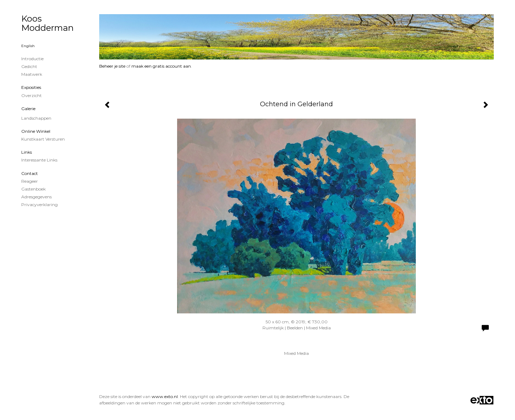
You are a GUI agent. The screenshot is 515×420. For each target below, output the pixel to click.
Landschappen (36, 118)
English (28, 46)
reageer (30, 181)
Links (27, 152)
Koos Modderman (47, 23)
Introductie (32, 59)
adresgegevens (36, 197)
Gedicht (29, 66)
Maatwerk (32, 74)
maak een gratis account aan (161, 66)
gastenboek (33, 189)
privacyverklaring (39, 205)
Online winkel (36, 131)
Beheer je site (112, 66)
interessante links (39, 160)
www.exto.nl (165, 396)
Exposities (31, 87)
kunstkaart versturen (43, 139)
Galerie (28, 109)
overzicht (32, 95)
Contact (30, 173)
